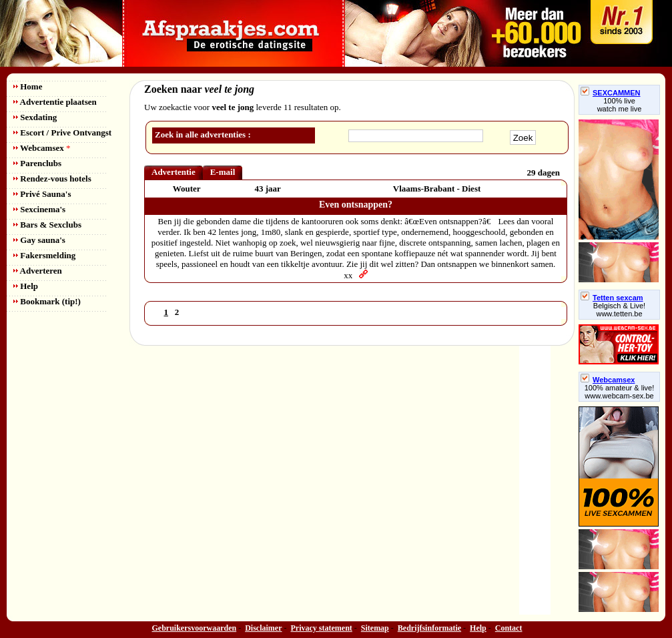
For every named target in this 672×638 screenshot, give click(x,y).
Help (26, 286)
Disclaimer (263, 628)
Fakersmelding (44, 255)
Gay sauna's (39, 240)
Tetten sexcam (612, 298)
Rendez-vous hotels (52, 179)
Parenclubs (37, 163)
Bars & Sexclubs (47, 225)
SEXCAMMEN (611, 93)
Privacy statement (322, 628)
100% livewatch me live (620, 105)
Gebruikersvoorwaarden (195, 628)
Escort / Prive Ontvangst (62, 132)
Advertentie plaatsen (55, 102)
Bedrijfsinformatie (429, 628)
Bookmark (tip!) (47, 301)
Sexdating (35, 117)
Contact (509, 628)
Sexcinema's (39, 209)
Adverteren (38, 271)
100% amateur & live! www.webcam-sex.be (620, 392)
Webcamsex (42, 148)
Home (28, 86)
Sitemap (375, 628)
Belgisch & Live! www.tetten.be (619, 310)
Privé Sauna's (42, 194)
